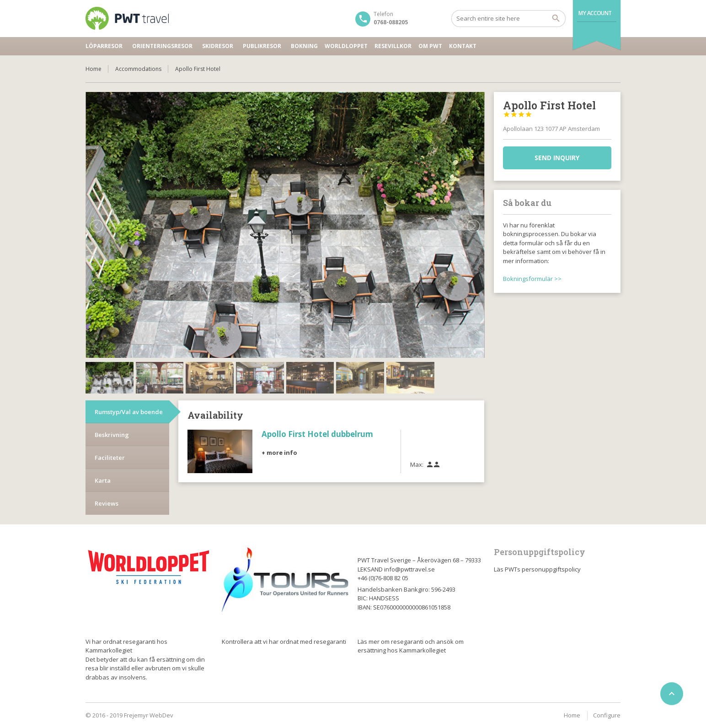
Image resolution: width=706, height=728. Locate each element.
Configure (607, 715)
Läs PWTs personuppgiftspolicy (537, 569)
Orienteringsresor (162, 46)
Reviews (107, 472)
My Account (595, 13)
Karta (103, 449)
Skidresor (218, 46)
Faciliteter (110, 426)
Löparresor (104, 46)
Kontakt (463, 46)
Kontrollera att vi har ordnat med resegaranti (284, 642)
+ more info (279, 421)
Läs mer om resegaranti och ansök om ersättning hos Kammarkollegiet (411, 646)
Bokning (304, 46)
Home (94, 69)
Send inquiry (557, 158)
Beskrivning (112, 403)
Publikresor (262, 46)
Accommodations (138, 69)
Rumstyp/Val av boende (129, 380)
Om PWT (430, 46)
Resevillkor (393, 46)
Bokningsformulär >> (532, 279)
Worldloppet (346, 46)
